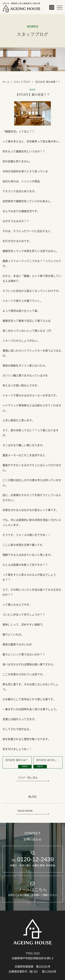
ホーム (6, 82)
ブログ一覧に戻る (28, 778)
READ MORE (25, 811)
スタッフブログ (22, 82)
